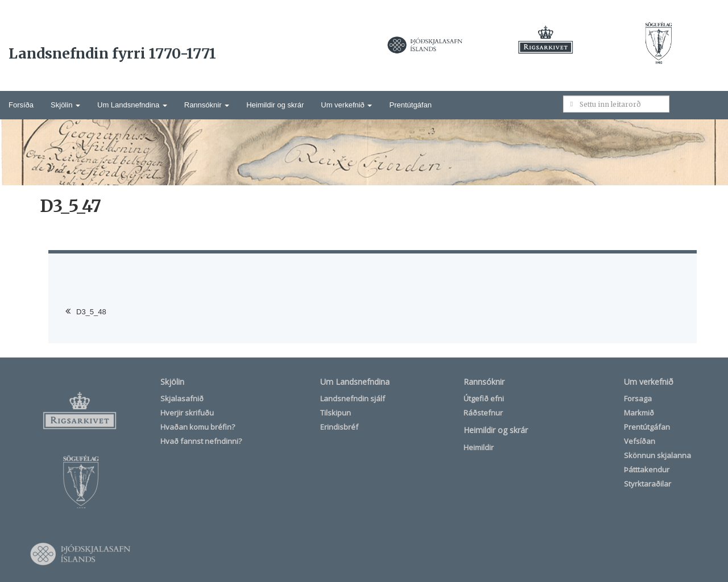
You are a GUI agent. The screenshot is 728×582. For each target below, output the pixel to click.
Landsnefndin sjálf (353, 398)
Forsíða (21, 105)
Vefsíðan (640, 441)
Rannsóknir (207, 105)
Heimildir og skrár (275, 105)
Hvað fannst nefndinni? (201, 441)
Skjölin (65, 105)
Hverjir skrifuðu (187, 413)
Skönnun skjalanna (657, 455)
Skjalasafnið (182, 398)
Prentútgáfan (410, 105)
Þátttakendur (647, 469)
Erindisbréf (339, 427)
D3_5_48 (91, 312)
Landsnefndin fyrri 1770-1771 (112, 53)
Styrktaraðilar (648, 484)
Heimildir (479, 447)
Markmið (639, 413)
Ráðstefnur (483, 413)
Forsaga (638, 398)
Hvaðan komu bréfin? (198, 427)
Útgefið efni (484, 398)
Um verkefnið (346, 105)
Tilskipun (336, 413)
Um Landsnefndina (132, 105)
